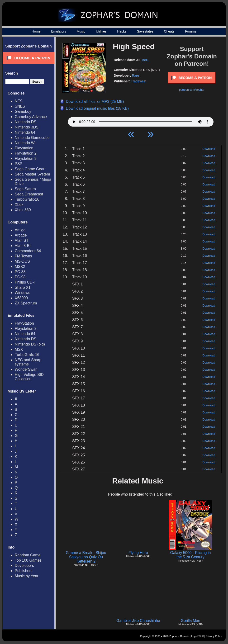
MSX (19, 349)
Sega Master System (32, 174)
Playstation (24, 148)
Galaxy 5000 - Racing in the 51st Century (191, 555)
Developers (24, 566)
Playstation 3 (26, 159)
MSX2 (20, 267)
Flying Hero (138, 553)
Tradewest (139, 81)
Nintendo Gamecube (32, 138)
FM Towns (23, 256)
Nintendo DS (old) (30, 344)
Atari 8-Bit (23, 246)
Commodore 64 (28, 251)
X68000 (21, 298)
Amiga (20, 230)
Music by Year (27, 576)
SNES (20, 106)
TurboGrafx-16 (27, 199)
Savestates (145, 31)
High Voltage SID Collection (29, 377)
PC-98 (20, 277)
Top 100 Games (28, 560)
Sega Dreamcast (29, 194)
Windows (22, 293)
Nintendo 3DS (27, 127)
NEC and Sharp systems (28, 362)
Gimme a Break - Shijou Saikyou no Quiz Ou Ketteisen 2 (86, 557)
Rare (135, 76)
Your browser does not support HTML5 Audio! (141, 121)
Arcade (21, 235)
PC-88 (20, 272)
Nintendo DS (26, 122)
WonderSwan (26, 369)
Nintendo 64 (25, 132)
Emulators (59, 31)
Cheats (169, 31)
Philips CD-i (25, 282)
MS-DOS (22, 261)
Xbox (19, 205)
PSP (19, 164)
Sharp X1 (23, 287)
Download (209, 149)
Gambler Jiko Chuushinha (138, 621)
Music (81, 31)
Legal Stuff (197, 636)
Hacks (122, 31)
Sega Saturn (25, 189)
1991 (145, 60)
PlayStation (24, 323)
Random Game (28, 555)
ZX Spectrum (26, 303)
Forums (191, 31)
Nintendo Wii (26, 143)
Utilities (101, 31)
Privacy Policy (214, 636)
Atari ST (22, 240)
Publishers (24, 571)
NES (19, 101)
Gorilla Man (190, 621)
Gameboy (23, 111)
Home (36, 31)
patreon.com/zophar (192, 90)
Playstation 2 (26, 153)
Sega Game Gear (30, 169)
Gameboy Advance (31, 117)
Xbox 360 (23, 210)
